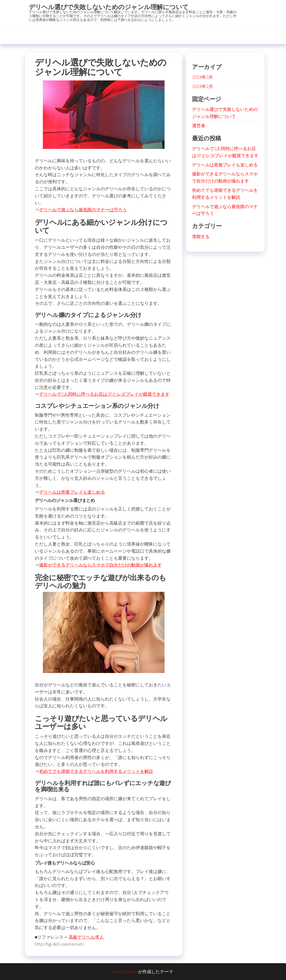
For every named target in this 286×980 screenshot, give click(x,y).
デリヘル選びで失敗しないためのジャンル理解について (109, 7)
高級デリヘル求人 (86, 937)
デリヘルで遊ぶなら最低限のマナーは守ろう (83, 210)
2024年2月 (203, 86)
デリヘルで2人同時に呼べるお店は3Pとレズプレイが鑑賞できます (104, 394)
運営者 (199, 125)
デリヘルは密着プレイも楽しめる (72, 492)
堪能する (201, 236)
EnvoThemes (125, 971)
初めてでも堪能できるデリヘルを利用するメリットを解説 (96, 771)
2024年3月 (203, 77)
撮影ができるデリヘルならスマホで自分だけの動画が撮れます (101, 565)
